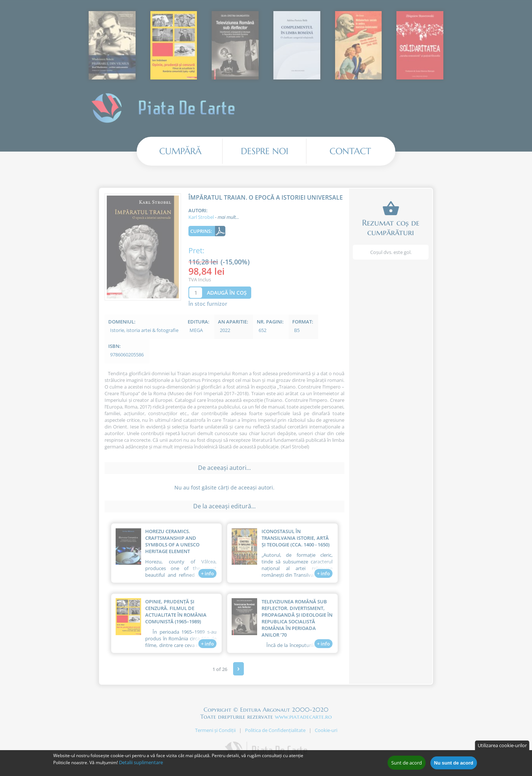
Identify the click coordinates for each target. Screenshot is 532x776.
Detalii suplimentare (141, 764)
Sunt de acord (407, 765)
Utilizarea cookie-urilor (502, 747)
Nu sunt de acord (454, 764)
